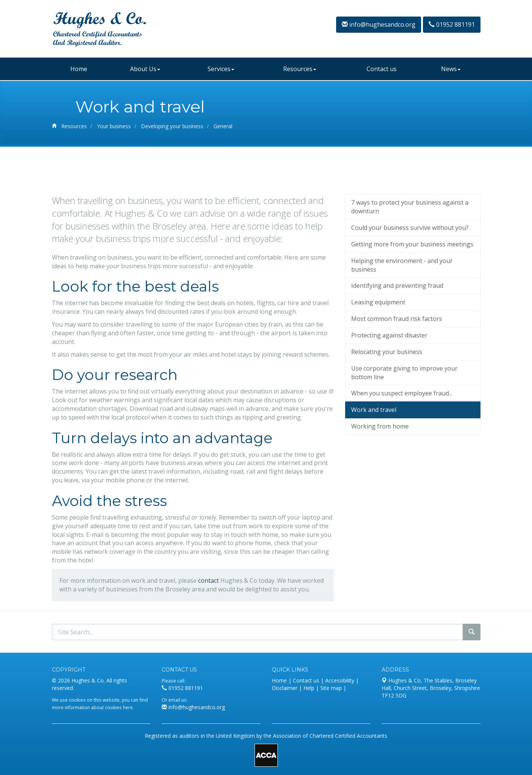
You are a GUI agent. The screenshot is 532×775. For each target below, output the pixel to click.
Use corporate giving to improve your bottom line (404, 427)
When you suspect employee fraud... (402, 448)
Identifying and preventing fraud (397, 340)
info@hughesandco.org (379, 24)
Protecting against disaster (389, 390)
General (223, 129)
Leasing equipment (378, 357)
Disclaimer (285, 688)
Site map (331, 688)
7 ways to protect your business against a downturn (410, 262)
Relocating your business (387, 407)
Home (79, 69)
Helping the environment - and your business (402, 320)
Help (309, 688)
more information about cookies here (92, 707)
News (451, 69)
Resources (300, 69)
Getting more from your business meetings (412, 299)
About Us (145, 69)
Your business (114, 129)
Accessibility (340, 680)
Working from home (380, 481)
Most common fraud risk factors (397, 374)
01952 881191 (452, 24)
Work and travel (374, 465)
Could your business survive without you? (410, 283)
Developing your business (172, 129)
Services (221, 69)
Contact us (382, 69)
